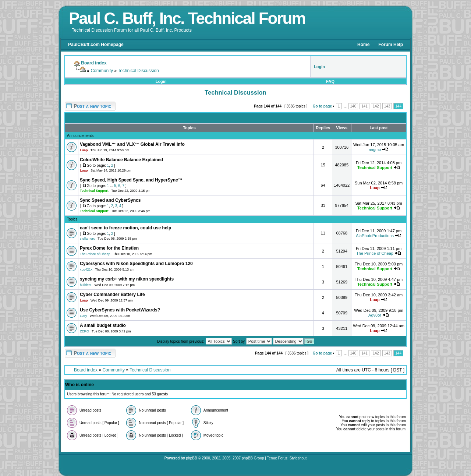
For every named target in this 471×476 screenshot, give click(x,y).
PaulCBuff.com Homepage (96, 45)
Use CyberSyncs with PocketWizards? (120, 310)
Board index (86, 370)
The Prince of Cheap (95, 254)
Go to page (322, 106)
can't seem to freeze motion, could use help (125, 228)
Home (363, 45)
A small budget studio (103, 325)
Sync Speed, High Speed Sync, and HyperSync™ (131, 180)
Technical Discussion (138, 71)
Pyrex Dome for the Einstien (109, 248)
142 (376, 106)
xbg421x (86, 269)
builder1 (86, 285)
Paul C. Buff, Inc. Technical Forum (187, 18)
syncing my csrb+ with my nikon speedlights (127, 279)
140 (353, 106)
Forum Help (391, 45)
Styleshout (298, 458)
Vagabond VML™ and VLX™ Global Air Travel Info (132, 144)
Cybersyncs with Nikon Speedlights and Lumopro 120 (136, 264)
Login (161, 81)
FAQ (330, 81)
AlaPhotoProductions (375, 236)
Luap (84, 150)
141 (364, 106)
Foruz (283, 458)
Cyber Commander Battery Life (112, 295)
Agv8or (375, 315)
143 (387, 106)
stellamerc (87, 239)
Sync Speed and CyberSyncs (110, 200)
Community (102, 71)
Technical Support (375, 168)
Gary (84, 316)
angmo (375, 149)
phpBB (192, 458)
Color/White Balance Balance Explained (121, 160)
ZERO (84, 331)
